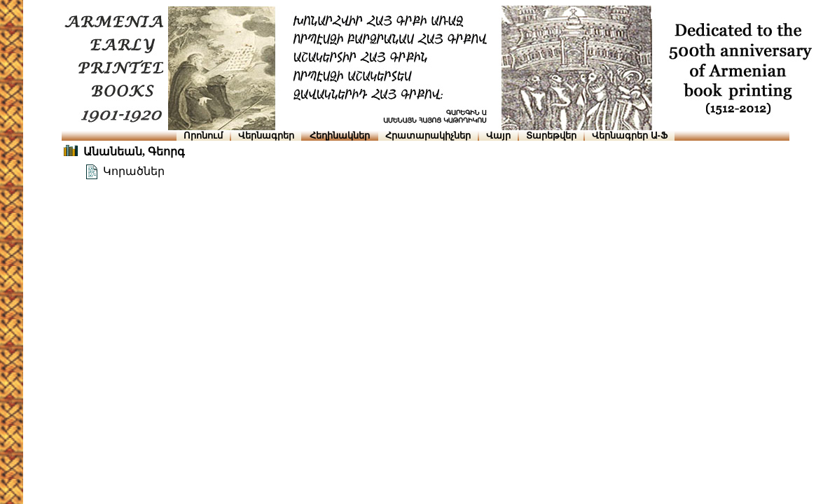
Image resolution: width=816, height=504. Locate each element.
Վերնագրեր (266, 135)
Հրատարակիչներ (428, 135)
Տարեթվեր (551, 135)
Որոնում (203, 135)
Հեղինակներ (340, 135)
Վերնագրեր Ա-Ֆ (630, 135)
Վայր (498, 135)
